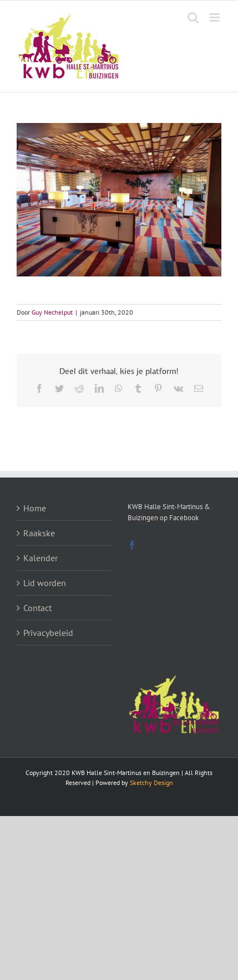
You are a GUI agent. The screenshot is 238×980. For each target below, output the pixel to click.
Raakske (39, 533)
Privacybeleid (48, 633)
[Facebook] (132, 545)
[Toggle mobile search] (193, 17)
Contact (37, 608)
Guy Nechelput (52, 312)
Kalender (40, 558)
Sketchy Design (151, 783)
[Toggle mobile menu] (216, 17)
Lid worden (45, 583)
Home (35, 508)
